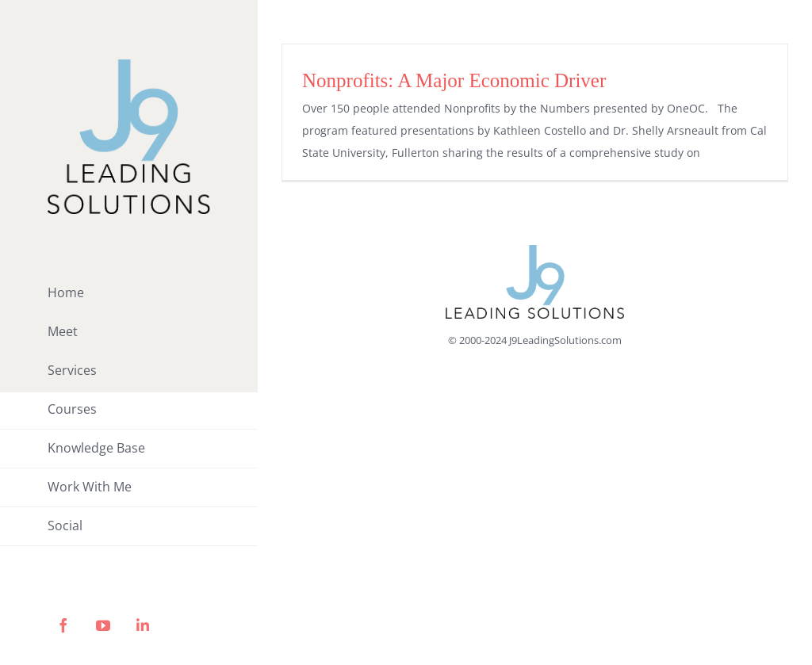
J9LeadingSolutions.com (565, 340)
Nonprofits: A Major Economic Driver (454, 80)
